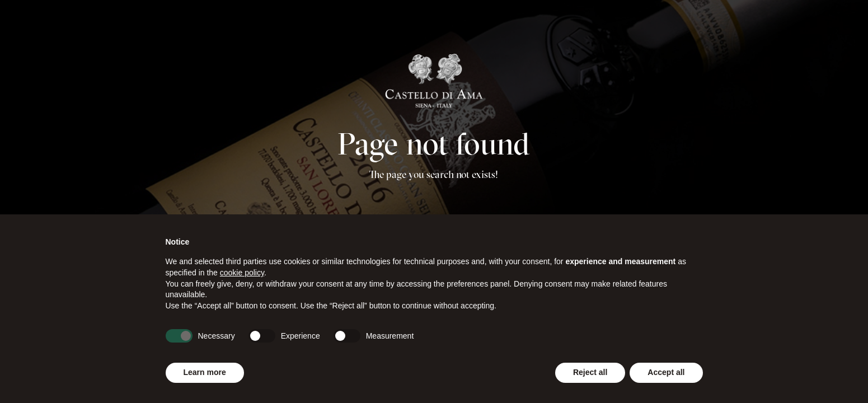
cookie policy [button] (242, 273)
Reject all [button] (590, 372)
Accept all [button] (666, 372)
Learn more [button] (205, 372)
